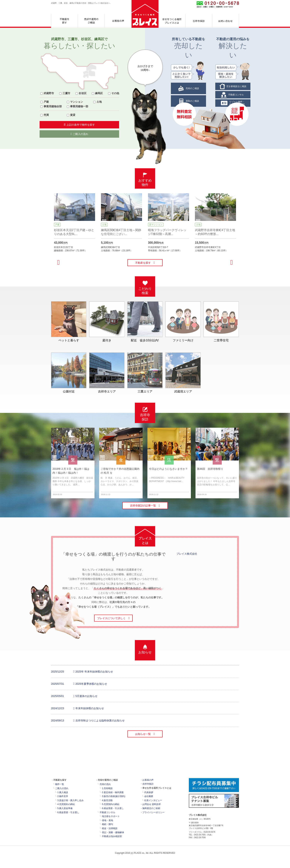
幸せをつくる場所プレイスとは (172, 21)
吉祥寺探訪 (199, 21)
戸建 (46, 102)
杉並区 (83, 93)
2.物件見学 (63, 796)
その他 (115, 93)
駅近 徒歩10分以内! (145, 322)
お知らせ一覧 (145, 734)
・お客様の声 (147, 780)
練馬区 (99, 93)
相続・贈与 (107, 824)
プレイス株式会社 (187, 554)
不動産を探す (64, 21)
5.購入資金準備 (65, 808)
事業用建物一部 (79, 106)
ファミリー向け (183, 322)
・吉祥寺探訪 (147, 784)
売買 (46, 115)
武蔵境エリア (183, 373)
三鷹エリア (145, 373)
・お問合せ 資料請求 (150, 804)
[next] (232, 262)
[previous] (58, 262)
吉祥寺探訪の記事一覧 (145, 506)
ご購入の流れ (79, 134)
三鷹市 (66, 93)
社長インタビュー (153, 800)
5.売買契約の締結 (111, 804)
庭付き (107, 322)
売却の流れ (105, 784)
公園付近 (69, 373)
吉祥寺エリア (107, 373)
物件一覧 (60, 784)
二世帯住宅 (221, 322)
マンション (77, 102)
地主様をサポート (111, 816)
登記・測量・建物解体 (113, 832)
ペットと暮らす (69, 322)
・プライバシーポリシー (152, 812)
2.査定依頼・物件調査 (113, 792)
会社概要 (149, 796)
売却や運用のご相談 (91, 21)
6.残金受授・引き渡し (68, 812)
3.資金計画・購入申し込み (70, 800)
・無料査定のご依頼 (150, 808)
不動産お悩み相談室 (112, 836)
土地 (99, 102)
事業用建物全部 (53, 106)
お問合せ (226, 21)
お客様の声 (118, 21)
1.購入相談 (63, 792)
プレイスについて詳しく (113, 618)
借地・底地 (107, 820)
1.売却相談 (107, 788)
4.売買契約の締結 (66, 804)
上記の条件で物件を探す (79, 125)
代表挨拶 (149, 792)
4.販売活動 (107, 800)
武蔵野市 (49, 93)
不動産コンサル (107, 812)
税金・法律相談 (110, 828)
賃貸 (73, 115)
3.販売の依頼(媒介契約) (114, 796)
